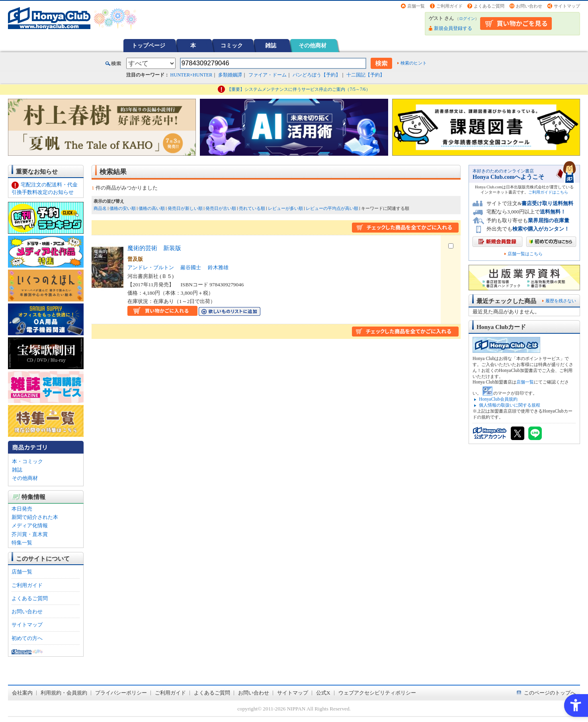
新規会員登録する (453, 28)
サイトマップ (567, 6)
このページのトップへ (550, 693)
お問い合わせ (529, 6)
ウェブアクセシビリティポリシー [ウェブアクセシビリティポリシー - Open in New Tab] (377, 693)
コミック (232, 45)
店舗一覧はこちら (525, 254)
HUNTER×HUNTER (191, 75)
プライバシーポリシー (121, 693)
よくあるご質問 (489, 6)
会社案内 (22, 693)
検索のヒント (414, 63)
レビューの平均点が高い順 (332, 208)
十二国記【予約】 (365, 75)
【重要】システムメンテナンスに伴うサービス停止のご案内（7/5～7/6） (298, 89)
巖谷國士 (191, 267)
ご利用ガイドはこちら (548, 192)
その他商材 (313, 45)
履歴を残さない (561, 301)
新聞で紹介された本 (35, 517)
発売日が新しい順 (185, 208)
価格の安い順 (123, 208)
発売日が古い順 (221, 208)
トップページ (148, 45)
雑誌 (271, 45)
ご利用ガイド (449, 6)
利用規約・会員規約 (64, 693)
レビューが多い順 (285, 208)
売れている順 (252, 208)
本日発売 (22, 509)
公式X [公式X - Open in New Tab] (323, 693)
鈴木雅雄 (218, 267)
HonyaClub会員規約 (498, 399)
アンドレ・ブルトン (151, 267)
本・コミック (27, 461)
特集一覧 (22, 543)
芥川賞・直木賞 (30, 534)
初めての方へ (27, 638)
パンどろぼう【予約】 (316, 75)
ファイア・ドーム (268, 75)
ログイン (467, 19)
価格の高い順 (152, 208)
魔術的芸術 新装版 (154, 248)
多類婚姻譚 (230, 75)
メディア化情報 (30, 525)
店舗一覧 (416, 6)
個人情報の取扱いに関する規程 (510, 405)
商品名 (100, 208)
